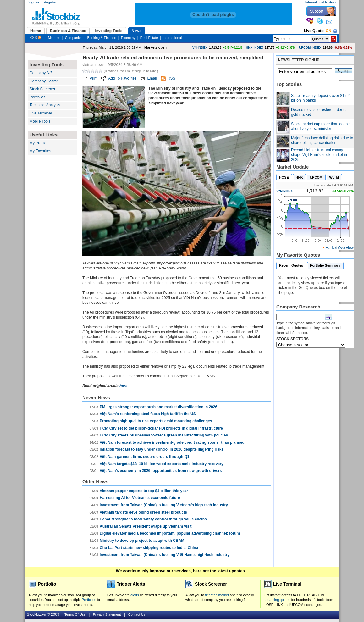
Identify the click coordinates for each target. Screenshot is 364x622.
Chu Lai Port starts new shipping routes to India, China (149, 548)
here (123, 386)
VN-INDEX (200, 48)
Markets (54, 38)
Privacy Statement (107, 614)
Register (50, 2)
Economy (128, 38)
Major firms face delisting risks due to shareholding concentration (322, 141)
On (328, 31)
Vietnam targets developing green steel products (143, 512)
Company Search (44, 81)
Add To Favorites (122, 78)
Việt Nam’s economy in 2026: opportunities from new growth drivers (161, 471)
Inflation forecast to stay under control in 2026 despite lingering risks (162, 449)
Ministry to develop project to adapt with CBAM (142, 541)
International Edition (320, 2)
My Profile (38, 143)
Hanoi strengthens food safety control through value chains (153, 519)
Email (152, 78)
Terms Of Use (75, 614)
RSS (35, 38)
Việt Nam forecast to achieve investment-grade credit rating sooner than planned (172, 442)
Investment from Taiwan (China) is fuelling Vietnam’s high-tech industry (164, 505)
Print (94, 78)
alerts (135, 595)
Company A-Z (41, 73)
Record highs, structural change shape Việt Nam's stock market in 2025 (319, 155)
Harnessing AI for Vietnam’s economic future (140, 498)
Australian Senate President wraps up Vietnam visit (146, 526)
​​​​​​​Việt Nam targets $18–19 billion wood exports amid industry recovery (162, 464)
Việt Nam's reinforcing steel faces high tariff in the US (148, 414)
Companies (74, 38)
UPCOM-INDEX (310, 48)
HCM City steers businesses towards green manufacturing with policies (164, 435)
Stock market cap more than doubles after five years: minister (322, 126)
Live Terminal (41, 113)
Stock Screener (42, 89)
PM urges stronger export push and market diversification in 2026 (158, 407)
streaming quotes (277, 600)
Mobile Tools (40, 121)
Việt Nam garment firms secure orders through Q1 (145, 457)
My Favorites (40, 151)
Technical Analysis (45, 105)
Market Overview (339, 248)
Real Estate (149, 38)
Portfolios (37, 97)
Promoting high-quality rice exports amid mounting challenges (156, 421)
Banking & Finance (102, 38)
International (172, 38)
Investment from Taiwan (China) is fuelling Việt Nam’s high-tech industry (165, 555)
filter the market (217, 595)
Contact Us (137, 614)
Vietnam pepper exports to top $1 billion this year (144, 491)
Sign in (34, 2)
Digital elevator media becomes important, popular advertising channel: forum (170, 533)
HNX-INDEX (254, 48)
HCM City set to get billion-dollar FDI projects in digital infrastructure (161, 428)
